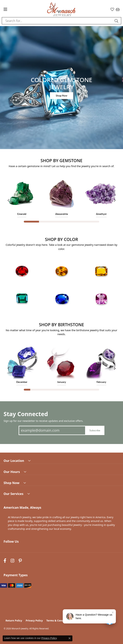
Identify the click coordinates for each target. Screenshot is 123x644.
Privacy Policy (34, 620)
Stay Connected (26, 414)
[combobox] (57, 21)
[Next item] (115, 200)
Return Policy (14, 620)
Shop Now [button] (62, 96)
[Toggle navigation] (5, 9)
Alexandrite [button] (62, 214)
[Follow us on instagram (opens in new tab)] (12, 561)
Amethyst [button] (101, 214)
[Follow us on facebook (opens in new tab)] (5, 561)
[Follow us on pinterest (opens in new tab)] (20, 561)
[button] (112, 9)
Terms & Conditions (58, 620)
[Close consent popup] (70, 638)
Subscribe (95, 430)
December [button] (22, 382)
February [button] (101, 382)
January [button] (62, 382)
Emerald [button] (22, 214)
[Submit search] (117, 21)
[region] (62, 200)
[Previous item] (8, 200)
